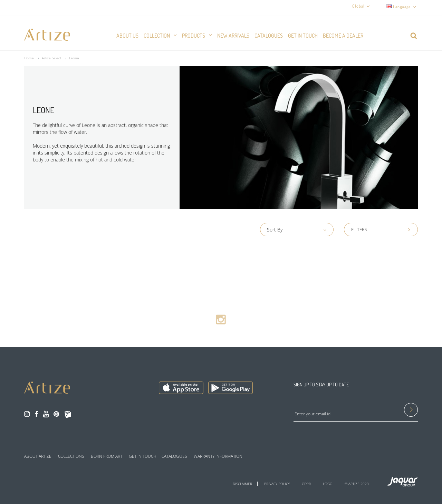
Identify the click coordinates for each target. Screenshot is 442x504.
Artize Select (51, 58)
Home (29, 58)
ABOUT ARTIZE (38, 456)
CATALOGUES (174, 456)
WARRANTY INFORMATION (218, 456)
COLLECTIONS (71, 456)
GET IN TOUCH (143, 456)
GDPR (306, 484)
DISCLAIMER (242, 484)
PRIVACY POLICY (277, 484)
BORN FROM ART (107, 456)
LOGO (328, 484)
